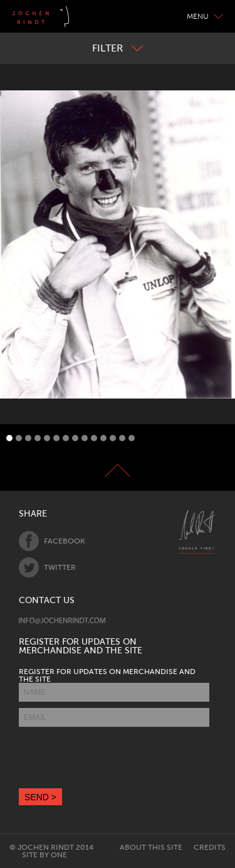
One (59, 855)
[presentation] (114, 758)
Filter (118, 48)
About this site (151, 847)
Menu (205, 16)
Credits (210, 847)
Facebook (52, 541)
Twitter (47, 567)
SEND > (40, 797)
